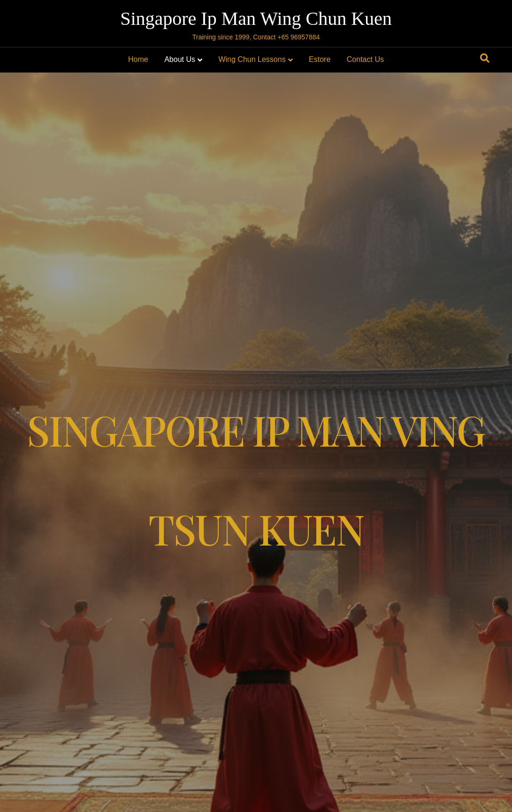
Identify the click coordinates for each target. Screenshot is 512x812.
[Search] (485, 58)
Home (138, 59)
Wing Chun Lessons (252, 59)
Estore (320, 59)
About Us (180, 59)
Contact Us (365, 59)
